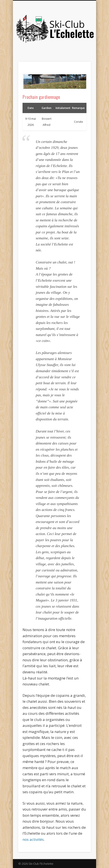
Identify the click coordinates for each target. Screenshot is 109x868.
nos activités (33, 839)
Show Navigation (80, 39)
